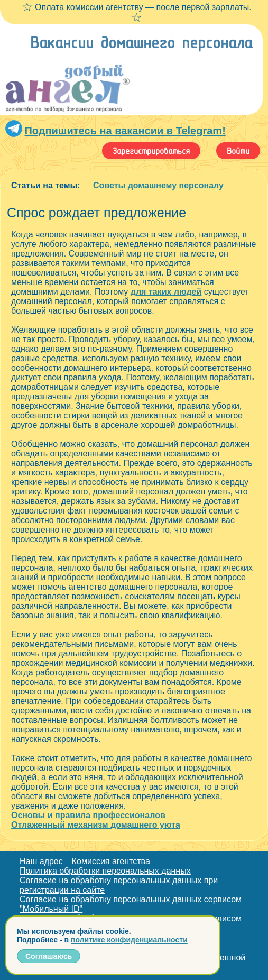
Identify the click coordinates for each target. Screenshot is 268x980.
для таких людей (166, 292)
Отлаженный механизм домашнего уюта (96, 825)
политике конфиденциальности (129, 940)
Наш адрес (41, 861)
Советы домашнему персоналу (158, 185)
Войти (238, 151)
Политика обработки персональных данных (105, 871)
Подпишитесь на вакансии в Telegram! (125, 131)
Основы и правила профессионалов (88, 815)
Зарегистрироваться (151, 151)
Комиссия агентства (111, 861)
